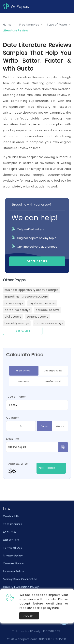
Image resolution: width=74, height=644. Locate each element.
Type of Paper (16, 397)
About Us (9, 532)
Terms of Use (13, 548)
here (56, 608)
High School (20, 371)
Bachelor (19, 381)
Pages (42, 426)
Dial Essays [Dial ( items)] (13, 317)
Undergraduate (50, 371)
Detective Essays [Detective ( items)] (17, 310)
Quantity (13, 418)
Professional (50, 381)
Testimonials (13, 524)
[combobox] (37, 405)
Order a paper (37, 261)
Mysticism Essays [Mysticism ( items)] (42, 303)
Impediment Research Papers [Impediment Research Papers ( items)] (26, 297)
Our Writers (11, 540)
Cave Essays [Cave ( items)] (14, 303)
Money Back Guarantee (20, 579)
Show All (23, 331)
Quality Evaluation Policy (21, 587)
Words (58, 426)
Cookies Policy (13, 563)
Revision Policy (14, 571)
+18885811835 (51, 631)
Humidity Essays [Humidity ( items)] (17, 323)
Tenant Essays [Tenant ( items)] (38, 317)
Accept (29, 616)
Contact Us (11, 516)
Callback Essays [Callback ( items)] (48, 310)
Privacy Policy (13, 556)
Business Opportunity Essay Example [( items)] (32, 290)
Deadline (13, 439)
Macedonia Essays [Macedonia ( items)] (49, 323)
